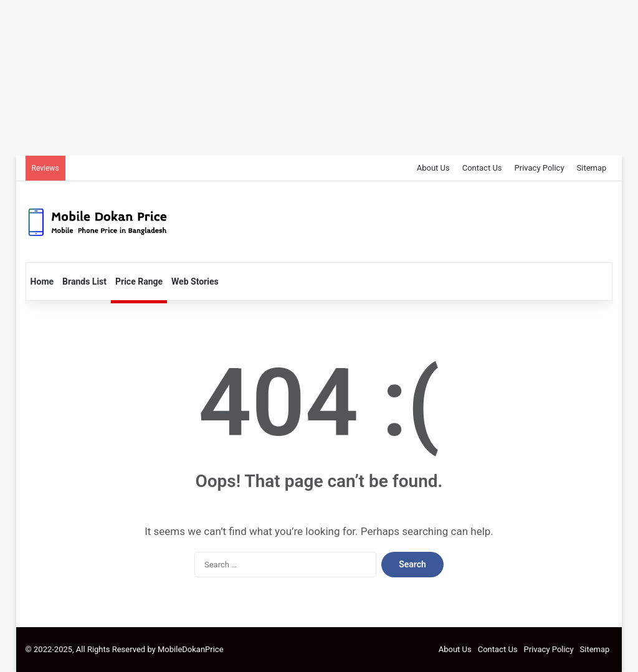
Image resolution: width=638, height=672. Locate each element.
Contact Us (482, 168)
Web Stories (195, 282)
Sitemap (592, 168)
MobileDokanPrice (191, 649)
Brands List (84, 282)
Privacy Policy (540, 168)
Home (42, 282)
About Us (433, 168)
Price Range (139, 282)
